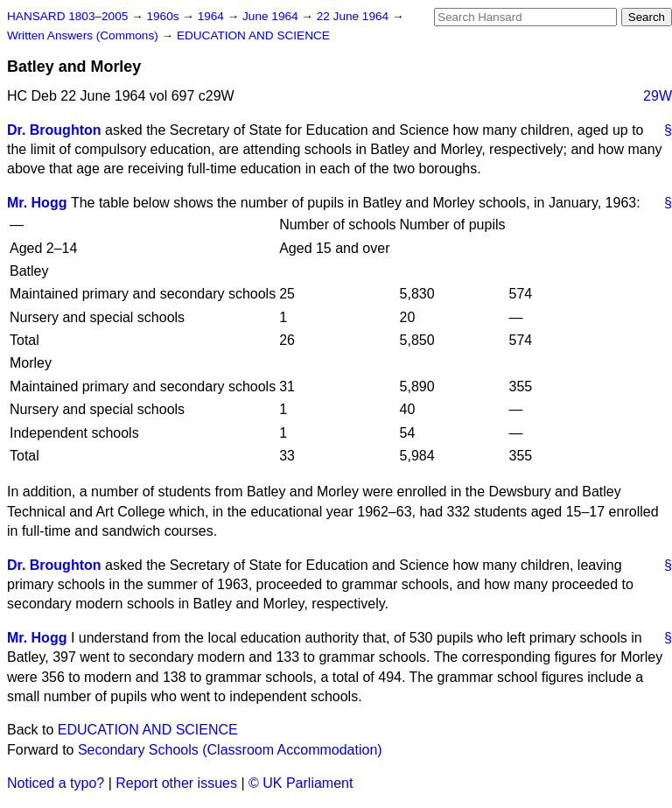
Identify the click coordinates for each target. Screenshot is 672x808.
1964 (213, 16)
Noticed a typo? (56, 783)
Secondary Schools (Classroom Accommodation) (230, 750)
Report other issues (176, 783)
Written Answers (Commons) (84, 35)
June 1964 (272, 16)
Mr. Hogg (37, 203)
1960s (164, 16)
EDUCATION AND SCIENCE (253, 35)
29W (658, 96)
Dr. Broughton (54, 130)
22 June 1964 (354, 16)
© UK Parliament (301, 783)
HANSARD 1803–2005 (67, 16)
